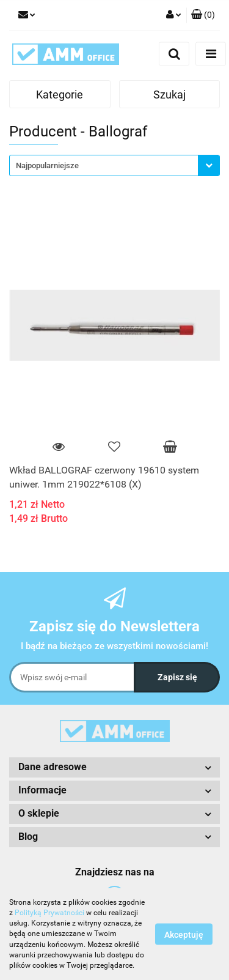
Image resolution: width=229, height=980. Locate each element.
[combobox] (114, 165)
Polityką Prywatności (49, 913)
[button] (203, 15)
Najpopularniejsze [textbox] (47, 165)
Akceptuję (184, 935)
